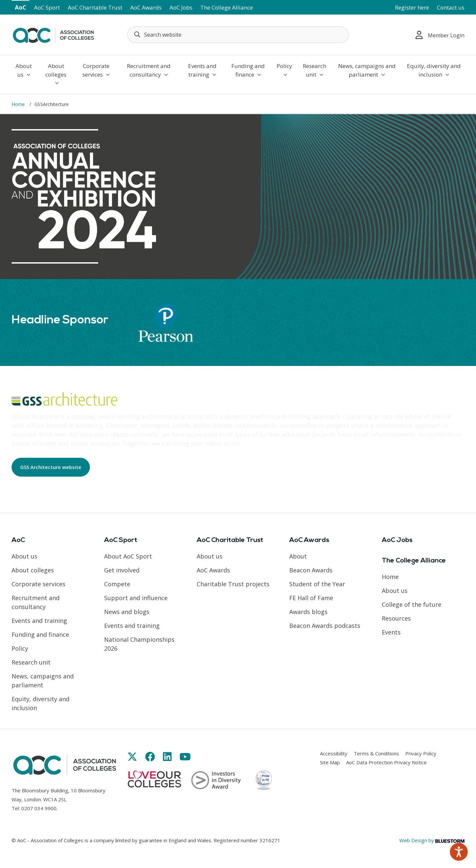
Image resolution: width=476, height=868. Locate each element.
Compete (117, 584)
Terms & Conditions (376, 753)
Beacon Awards (311, 570)
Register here (412, 7)
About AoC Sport (128, 556)
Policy (284, 70)
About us (24, 70)
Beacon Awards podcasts (325, 626)
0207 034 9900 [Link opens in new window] (39, 808)
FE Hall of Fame (311, 598)
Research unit (315, 70)
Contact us (451, 7)
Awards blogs (308, 612)
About (298, 556)
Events (391, 632)
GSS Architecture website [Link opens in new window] (51, 467)
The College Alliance (227, 7)
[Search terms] (238, 35)
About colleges (56, 74)
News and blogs (127, 612)
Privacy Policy (421, 753)
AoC (20, 7)
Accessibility (334, 753)
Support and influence (136, 598)
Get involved (122, 570)
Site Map (330, 762)
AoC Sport (47, 7)
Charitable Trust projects (233, 584)
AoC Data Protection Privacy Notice (386, 762)
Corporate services (96, 70)
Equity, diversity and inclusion (434, 70)
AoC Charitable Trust (95, 7)
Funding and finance (248, 70)
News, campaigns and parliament (367, 70)
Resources (396, 618)
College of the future (412, 604)
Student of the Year (317, 584)
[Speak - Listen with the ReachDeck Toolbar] (459, 852)
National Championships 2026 (139, 644)
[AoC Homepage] (53, 34)
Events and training (202, 70)
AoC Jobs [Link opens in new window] (181, 7)
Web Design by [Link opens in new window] (432, 840)
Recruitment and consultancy (149, 70)
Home (19, 104)
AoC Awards (146, 7)
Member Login (440, 35)
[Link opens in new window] (132, 757)
